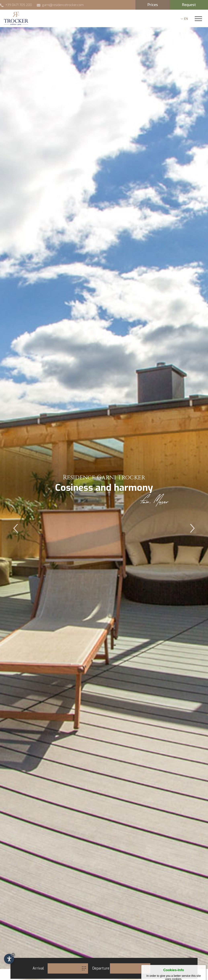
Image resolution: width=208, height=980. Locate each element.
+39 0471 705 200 (16, 5)
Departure (101, 968)
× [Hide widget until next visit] (13, 955)
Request (189, 5)
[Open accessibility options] (9, 959)
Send (166, 968)
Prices (153, 5)
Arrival (38, 968)
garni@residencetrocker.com (60, 5)
